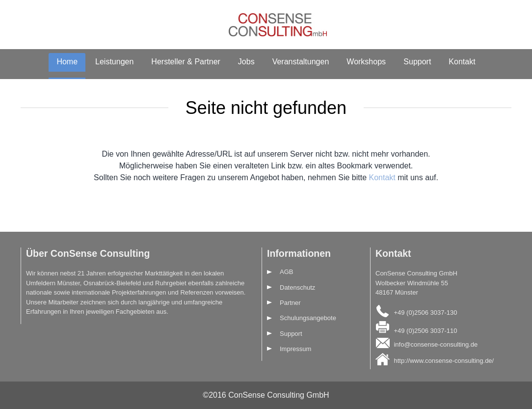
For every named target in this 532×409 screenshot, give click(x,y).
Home (67, 62)
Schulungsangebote (308, 318)
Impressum (295, 349)
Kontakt (462, 62)
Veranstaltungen (301, 62)
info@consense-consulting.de (436, 344)
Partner (290, 303)
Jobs (246, 62)
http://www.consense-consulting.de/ (444, 361)
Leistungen (114, 62)
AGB (286, 272)
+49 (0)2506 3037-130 (425, 312)
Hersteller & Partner (186, 62)
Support (417, 62)
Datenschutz (297, 287)
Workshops (366, 62)
